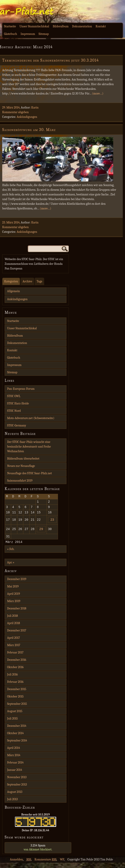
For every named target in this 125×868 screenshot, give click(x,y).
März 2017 (14, 650)
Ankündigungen (27, 117)
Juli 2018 (12, 621)
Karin (35, 107)
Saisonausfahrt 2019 (20, 481)
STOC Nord (14, 411)
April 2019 (14, 599)
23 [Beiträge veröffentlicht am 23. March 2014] (52, 523)
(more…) (98, 93)
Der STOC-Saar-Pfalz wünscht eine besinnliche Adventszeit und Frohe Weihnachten (29, 447)
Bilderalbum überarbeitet (23, 459)
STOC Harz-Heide (18, 403)
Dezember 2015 (17, 694)
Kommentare (45, 865)
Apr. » (11, 568)
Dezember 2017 (17, 636)
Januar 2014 (15, 775)
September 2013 (17, 790)
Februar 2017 (15, 658)
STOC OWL (14, 396)
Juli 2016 (12, 680)
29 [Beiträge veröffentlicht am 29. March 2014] (41, 533)
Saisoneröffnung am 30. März (29, 130)
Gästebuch (11, 34)
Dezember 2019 (17, 584)
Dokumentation (82, 26)
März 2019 (14, 606)
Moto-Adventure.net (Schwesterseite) (31, 418)
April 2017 (13, 643)
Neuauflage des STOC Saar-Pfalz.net (30, 473)
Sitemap (44, 34)
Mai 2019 (13, 592)
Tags (39, 281)
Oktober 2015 (15, 702)
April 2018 (14, 628)
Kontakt (101, 26)
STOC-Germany (17, 425)
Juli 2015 (12, 724)
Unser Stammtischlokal (34, 26)
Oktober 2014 (15, 738)
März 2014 (14, 761)
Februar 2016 (15, 687)
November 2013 (17, 783)
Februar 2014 (15, 768)
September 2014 (17, 746)
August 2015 (15, 716)
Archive (27, 281)
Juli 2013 (12, 805)
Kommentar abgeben (15, 112)
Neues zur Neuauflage (21, 466)
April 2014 (14, 753)
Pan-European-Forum (21, 389)
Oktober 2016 (15, 672)
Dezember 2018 (17, 614)
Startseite (10, 26)
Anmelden (16, 865)
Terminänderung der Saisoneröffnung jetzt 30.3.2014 (51, 60)
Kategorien (11, 281)
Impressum (28, 34)
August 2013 (15, 797)
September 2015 (17, 709)
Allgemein (14, 291)
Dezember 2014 (17, 731)
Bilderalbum (61, 26)
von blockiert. (38, 853)
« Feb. (11, 554)
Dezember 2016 (17, 665)
